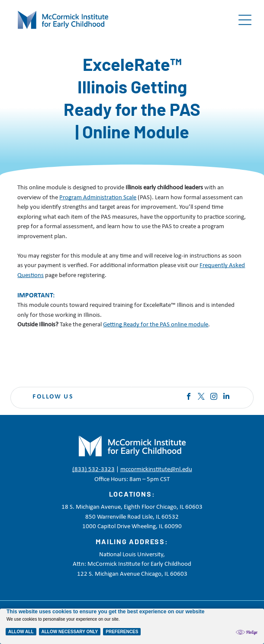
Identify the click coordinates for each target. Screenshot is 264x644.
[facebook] (189, 397)
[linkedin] (226, 397)
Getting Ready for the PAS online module (156, 325)
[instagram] (214, 397)
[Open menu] (245, 20)
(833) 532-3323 (93, 470)
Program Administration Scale (98, 198)
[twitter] (201, 397)
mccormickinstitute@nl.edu (156, 470)
